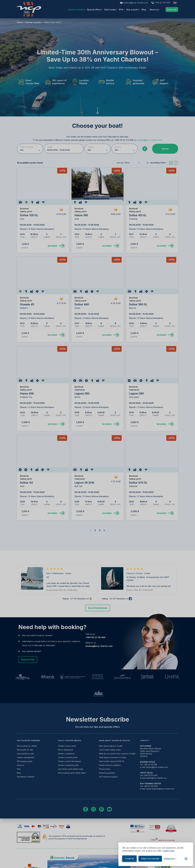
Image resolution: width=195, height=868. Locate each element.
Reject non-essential (150, 859)
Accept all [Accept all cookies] (129, 859)
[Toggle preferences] (170, 859)
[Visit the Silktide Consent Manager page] (186, 859)
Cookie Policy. (169, 851)
